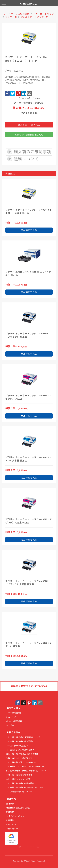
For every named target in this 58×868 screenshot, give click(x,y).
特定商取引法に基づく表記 (18, 808)
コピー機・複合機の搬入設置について (23, 741)
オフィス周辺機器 (20, 14)
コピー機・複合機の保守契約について (23, 737)
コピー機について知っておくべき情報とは (25, 767)
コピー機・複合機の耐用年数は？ (21, 783)
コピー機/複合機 (14, 713)
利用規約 (10, 820)
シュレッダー (12, 717)
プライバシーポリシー (16, 816)
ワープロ (10, 725)
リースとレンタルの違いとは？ (20, 750)
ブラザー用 (11, 17)
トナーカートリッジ (44, 14)
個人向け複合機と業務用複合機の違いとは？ (26, 771)
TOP (5, 14)
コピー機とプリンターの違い (19, 779)
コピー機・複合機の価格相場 (19, 775)
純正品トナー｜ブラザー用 (34, 17)
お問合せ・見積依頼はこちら (29, 135)
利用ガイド (11, 825)
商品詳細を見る (29, 230)
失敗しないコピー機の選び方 (19, 758)
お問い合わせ (12, 829)
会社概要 (10, 804)
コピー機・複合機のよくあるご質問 (22, 754)
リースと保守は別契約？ (17, 746)
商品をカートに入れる (29, 125)
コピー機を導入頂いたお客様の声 (21, 762)
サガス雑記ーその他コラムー (19, 792)
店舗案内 (10, 812)
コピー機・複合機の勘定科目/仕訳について (26, 788)
